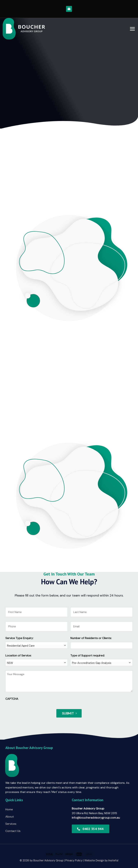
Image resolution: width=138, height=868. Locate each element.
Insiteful (113, 860)
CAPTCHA (12, 699)
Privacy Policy (74, 860)
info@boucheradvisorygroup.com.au (96, 818)
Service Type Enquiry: (19, 638)
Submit (68, 713)
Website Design (94, 860)
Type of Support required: (87, 655)
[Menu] (132, 29)
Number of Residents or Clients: (91, 638)
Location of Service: (18, 655)
